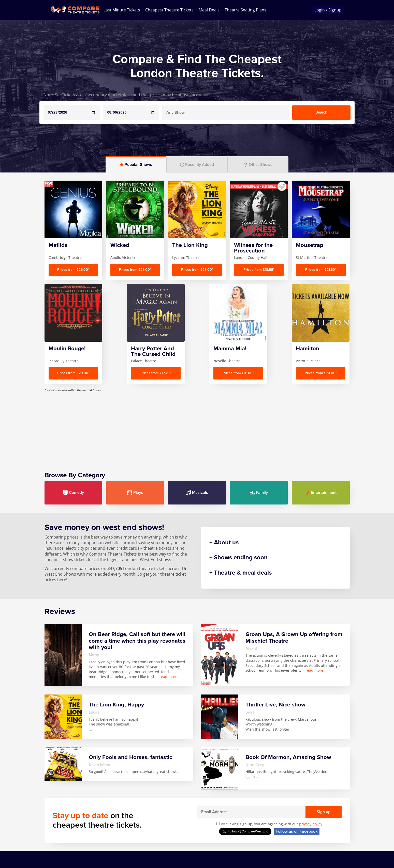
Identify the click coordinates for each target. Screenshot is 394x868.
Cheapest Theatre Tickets (169, 10)
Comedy (73, 493)
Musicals (197, 493)
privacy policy (311, 824)
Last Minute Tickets (122, 10)
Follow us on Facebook (297, 831)
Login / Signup (328, 10)
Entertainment (321, 493)
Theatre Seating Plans (245, 10)
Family (259, 493)
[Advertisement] (197, 428)
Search (322, 112)
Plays (135, 493)
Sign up (324, 812)
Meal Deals (209, 10)
